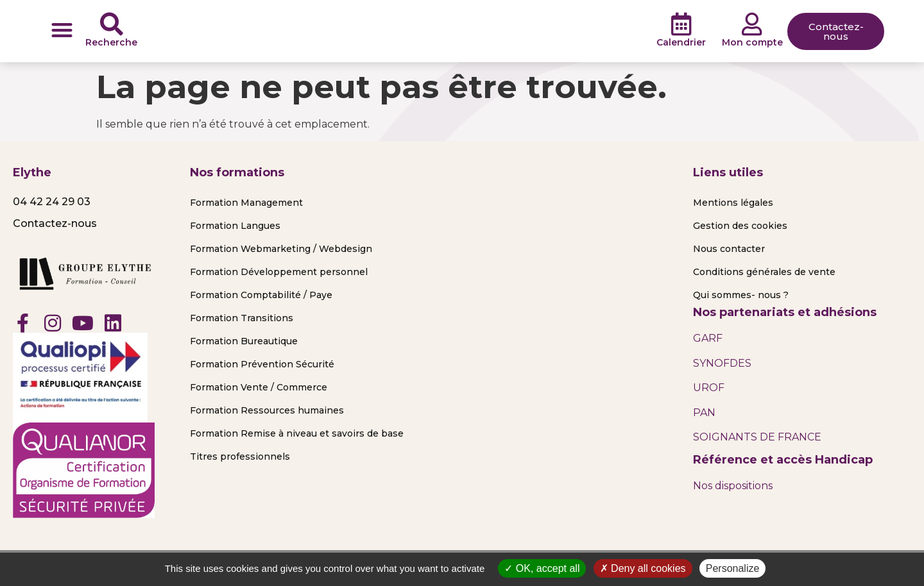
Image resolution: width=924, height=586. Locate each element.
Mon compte (752, 42)
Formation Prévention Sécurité (262, 364)
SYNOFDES (722, 363)
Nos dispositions (733, 486)
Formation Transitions (242, 318)
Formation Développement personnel (279, 272)
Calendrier (681, 42)
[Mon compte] (752, 24)
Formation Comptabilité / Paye (261, 295)
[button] (62, 30)
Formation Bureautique (244, 341)
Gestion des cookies (740, 226)
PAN (704, 413)
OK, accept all (542, 568)
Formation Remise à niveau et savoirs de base (297, 433)
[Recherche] (112, 24)
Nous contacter (729, 249)
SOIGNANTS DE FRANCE (757, 437)
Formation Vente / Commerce (259, 387)
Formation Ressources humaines (267, 410)
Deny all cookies (643, 568)
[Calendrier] (681, 24)
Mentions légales (733, 203)
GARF (708, 338)
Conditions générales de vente (764, 272)
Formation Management (246, 203)
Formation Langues (235, 226)
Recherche (111, 42)
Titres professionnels (240, 456)
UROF (709, 388)
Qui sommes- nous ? (741, 295)
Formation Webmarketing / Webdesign (281, 249)
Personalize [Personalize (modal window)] (733, 568)
